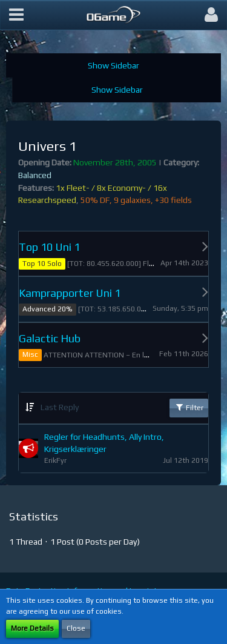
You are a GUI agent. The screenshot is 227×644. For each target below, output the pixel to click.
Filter (189, 407)
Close (76, 628)
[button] (16, 15)
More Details (32, 628)
